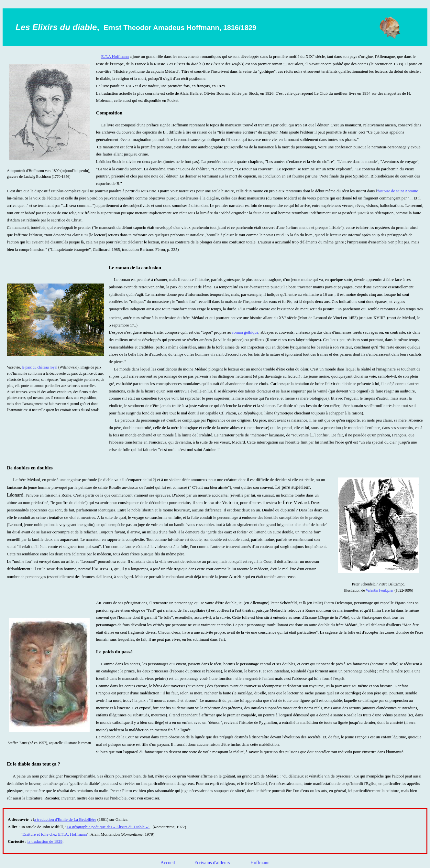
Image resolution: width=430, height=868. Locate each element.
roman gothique (245, 332)
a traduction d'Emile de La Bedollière (65, 820)
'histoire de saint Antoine (397, 191)
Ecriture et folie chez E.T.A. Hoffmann (55, 834)
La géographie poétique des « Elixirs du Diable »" (108, 827)
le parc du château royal (39, 367)
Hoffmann (260, 863)
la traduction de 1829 (45, 841)
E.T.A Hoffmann (115, 57)
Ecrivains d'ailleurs (213, 863)
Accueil (168, 863)
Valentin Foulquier (380, 590)
